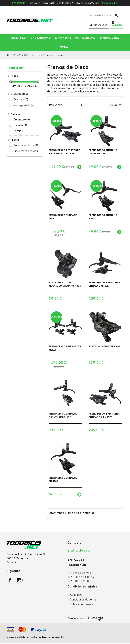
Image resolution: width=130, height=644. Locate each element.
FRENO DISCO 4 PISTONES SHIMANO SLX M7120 (64, 152)
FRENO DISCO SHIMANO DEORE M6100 (103, 152)
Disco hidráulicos (26, 145)
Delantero (22, 119)
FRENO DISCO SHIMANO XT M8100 (65, 349)
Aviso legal (77, 596)
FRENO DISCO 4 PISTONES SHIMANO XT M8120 (104, 416)
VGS (95, 619)
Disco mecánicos (26, 151)
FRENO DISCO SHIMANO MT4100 (63, 480)
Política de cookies (81, 605)
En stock (21, 99)
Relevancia (56, 105)
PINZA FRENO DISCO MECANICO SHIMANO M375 (65, 284)
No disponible (24, 105)
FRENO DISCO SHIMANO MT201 (63, 217)
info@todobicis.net (79, 551)
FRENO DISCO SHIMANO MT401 (103, 217)
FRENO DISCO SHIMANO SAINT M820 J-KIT (63, 416)
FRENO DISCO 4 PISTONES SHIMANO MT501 (104, 284)
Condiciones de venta (83, 600)
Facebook (13, 579)
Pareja (20, 131)
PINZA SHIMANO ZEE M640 (105, 347)
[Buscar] (104, 15)
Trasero (20, 125)
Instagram (22, 579)
